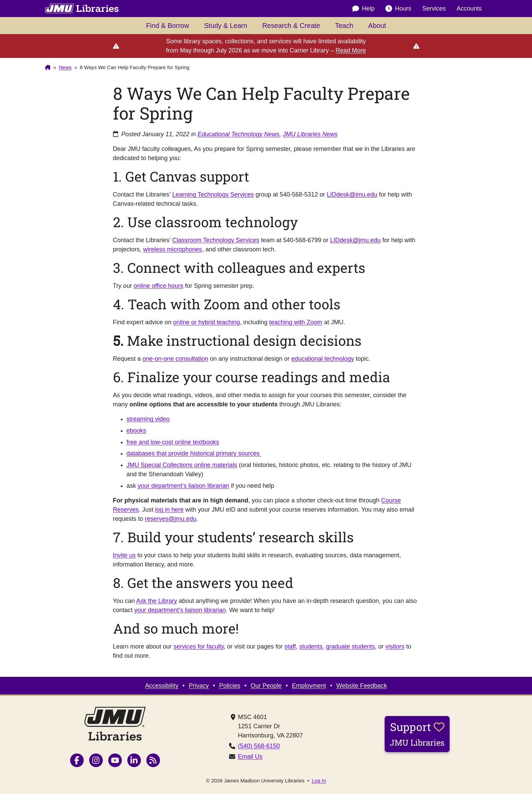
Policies (230, 686)
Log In (319, 781)
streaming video (148, 419)
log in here (170, 510)
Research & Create (291, 26)
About (377, 26)
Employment (309, 686)
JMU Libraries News (310, 134)
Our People (266, 686)
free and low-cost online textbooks (173, 442)
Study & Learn (226, 26)
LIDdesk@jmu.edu (352, 194)
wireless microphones (173, 249)
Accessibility (162, 686)
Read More (351, 50)
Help (363, 9)
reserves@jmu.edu (171, 519)
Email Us (250, 757)
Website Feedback (362, 686)
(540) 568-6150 (259, 746)
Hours (398, 9)
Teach (344, 26)
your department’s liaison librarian (184, 486)
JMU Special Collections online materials (182, 465)
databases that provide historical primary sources (194, 453)
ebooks (136, 431)
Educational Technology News (238, 134)
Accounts (469, 9)
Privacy (199, 686)
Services (434, 9)
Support (417, 734)
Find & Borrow (168, 26)
